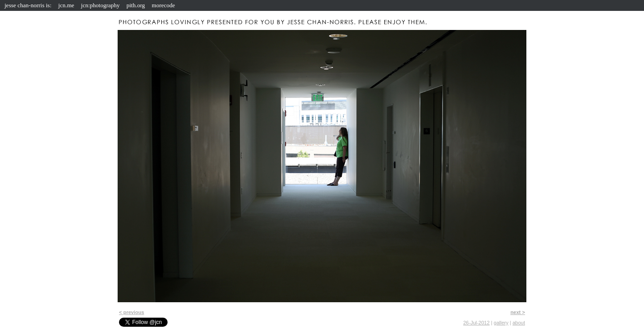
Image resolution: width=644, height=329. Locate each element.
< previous (131, 312)
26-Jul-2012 (476, 323)
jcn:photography (100, 5)
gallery (501, 323)
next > (518, 312)
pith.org (136, 5)
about (519, 323)
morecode (163, 5)
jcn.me (66, 5)
